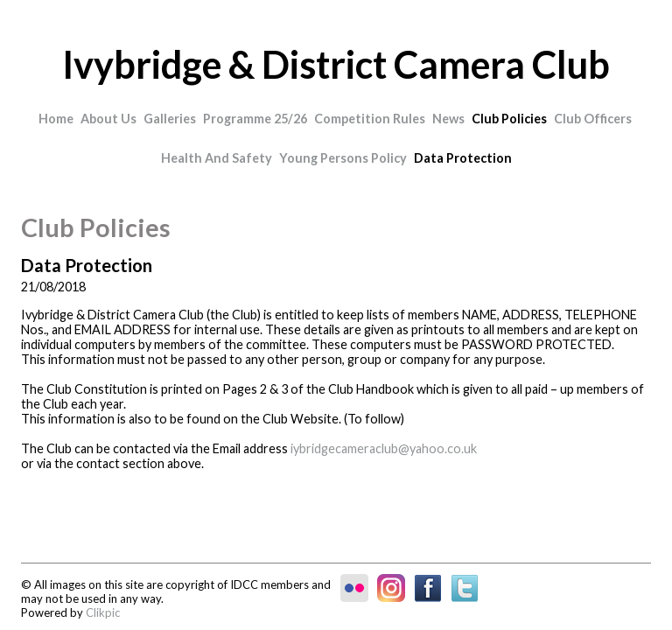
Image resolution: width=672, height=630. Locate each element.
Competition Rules (370, 119)
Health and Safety (217, 158)
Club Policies (509, 119)
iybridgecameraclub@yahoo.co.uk (384, 448)
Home (56, 119)
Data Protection (463, 158)
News (448, 119)
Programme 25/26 (255, 119)
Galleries (170, 119)
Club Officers (593, 119)
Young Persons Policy (343, 158)
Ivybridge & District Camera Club (336, 64)
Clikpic (103, 612)
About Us (108, 119)
